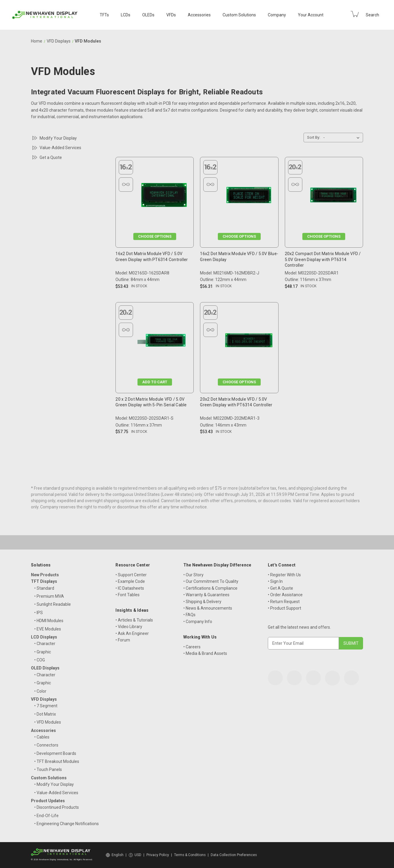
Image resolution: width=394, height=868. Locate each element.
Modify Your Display (58, 138)
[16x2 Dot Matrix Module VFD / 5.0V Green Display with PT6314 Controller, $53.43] (164, 197)
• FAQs (189, 615)
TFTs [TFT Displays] (104, 15)
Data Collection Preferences (234, 855)
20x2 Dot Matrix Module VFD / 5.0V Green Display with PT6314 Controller (236, 402)
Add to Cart (155, 382)
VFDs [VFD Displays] (171, 15)
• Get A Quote (280, 588)
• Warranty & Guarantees (206, 595)
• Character (45, 644)
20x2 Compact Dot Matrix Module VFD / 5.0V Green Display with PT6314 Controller (323, 259)
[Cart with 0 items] (355, 14)
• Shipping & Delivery (202, 602)
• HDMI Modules (49, 621)
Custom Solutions (239, 15)
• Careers (192, 647)
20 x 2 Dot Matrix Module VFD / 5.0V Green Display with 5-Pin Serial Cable (151, 402)
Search (372, 15)
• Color (40, 691)
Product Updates (48, 801)
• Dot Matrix (45, 714)
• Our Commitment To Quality (211, 581)
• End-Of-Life (46, 816)
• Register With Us (284, 575)
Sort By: (314, 137)
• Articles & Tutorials (134, 620)
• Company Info (198, 622)
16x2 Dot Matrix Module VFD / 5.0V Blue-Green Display (239, 257)
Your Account (311, 15)
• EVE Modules (48, 629)
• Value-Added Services (56, 793)
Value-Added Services (60, 148)
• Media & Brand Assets (205, 653)
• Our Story (193, 575)
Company (277, 15)
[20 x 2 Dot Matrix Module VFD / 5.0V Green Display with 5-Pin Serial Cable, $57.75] (164, 342)
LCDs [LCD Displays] (126, 15)
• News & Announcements (208, 608)
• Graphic (43, 652)
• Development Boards (55, 753)
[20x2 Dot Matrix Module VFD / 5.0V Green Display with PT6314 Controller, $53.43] (249, 342)
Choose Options (155, 236)
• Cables (42, 737)
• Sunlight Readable (53, 604)
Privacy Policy (158, 855)
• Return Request (284, 602)
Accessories (199, 15)
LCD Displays (44, 637)
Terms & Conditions (190, 855)
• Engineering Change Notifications (67, 824)
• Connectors (46, 745)
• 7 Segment (46, 706)
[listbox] (343, 138)
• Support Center (131, 575)
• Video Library (129, 627)
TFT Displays (44, 581)
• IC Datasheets (130, 588)
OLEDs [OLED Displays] (148, 15)
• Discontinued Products (57, 807)
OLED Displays (45, 668)
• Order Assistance (285, 595)
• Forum (123, 640)
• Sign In (275, 581)
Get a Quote (51, 157)
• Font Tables (128, 595)
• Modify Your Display (54, 784)
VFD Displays (44, 699)
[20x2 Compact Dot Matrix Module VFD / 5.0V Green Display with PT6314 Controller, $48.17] (333, 197)
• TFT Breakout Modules (57, 761)
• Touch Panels (48, 769)
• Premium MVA (49, 596)
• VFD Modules (48, 722)
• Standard (44, 588)
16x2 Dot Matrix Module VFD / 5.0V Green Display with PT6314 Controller (152, 257)
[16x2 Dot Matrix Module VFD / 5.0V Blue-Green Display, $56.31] (249, 197)
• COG (40, 660)
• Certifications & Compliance (210, 588)
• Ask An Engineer (132, 633)
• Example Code (130, 581)
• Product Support (284, 608)
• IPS (39, 613)
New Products (45, 575)
